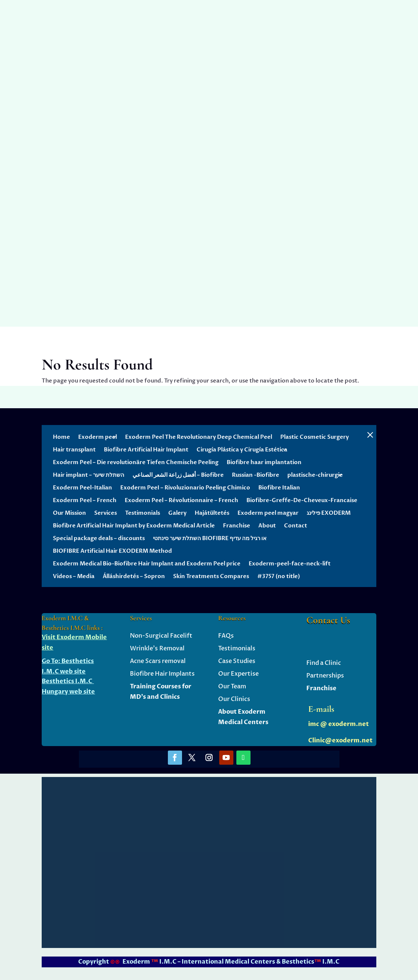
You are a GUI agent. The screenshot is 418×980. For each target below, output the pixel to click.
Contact (296, 526)
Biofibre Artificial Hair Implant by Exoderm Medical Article (134, 526)
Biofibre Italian (279, 488)
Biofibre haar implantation (264, 462)
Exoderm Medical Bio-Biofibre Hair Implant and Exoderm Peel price (147, 564)
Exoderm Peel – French (85, 500)
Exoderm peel (98, 437)
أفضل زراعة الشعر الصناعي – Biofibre (178, 475)
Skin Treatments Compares (211, 576)
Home (61, 437)
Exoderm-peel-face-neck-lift (290, 564)
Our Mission (69, 513)
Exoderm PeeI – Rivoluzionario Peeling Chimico (185, 488)
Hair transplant (74, 450)
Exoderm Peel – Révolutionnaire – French (181, 500)
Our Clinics (234, 699)
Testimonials (143, 513)
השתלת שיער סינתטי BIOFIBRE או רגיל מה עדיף (210, 538)
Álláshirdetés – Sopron (134, 576)
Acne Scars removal (158, 661)
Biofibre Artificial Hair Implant (146, 450)
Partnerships (325, 676)
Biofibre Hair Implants (162, 674)
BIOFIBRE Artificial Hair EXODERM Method (112, 551)
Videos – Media (74, 576)
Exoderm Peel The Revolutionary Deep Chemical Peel (199, 437)
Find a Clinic (324, 663)
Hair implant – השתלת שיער (89, 475)
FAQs (226, 636)
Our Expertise (238, 674)
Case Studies (237, 661)
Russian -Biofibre (256, 475)
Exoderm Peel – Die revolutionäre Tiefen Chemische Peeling (136, 462)
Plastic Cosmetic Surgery (315, 437)
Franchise (237, 526)
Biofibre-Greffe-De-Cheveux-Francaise (302, 500)
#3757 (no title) (279, 576)
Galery (177, 513)
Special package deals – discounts (99, 538)
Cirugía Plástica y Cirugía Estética (242, 450)
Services (106, 513)
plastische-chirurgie (315, 475)
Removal (171, 648)
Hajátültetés (212, 513)
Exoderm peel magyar (268, 513)
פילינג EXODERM (329, 513)
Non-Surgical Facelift (161, 636)
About (267, 526)
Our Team (232, 686)
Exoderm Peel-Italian (82, 488)
